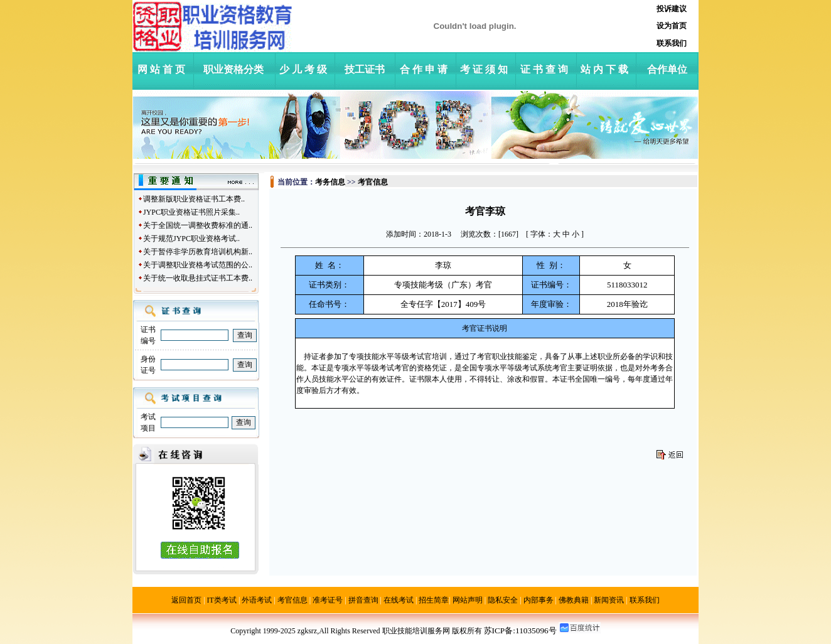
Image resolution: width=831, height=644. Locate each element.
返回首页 (186, 600)
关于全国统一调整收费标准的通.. (198, 225)
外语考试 (257, 600)
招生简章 (434, 600)
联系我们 (645, 600)
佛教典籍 (574, 600)
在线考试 (399, 600)
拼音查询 (363, 600)
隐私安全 (503, 600)
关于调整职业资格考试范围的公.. (198, 265)
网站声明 (468, 600)
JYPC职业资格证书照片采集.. (191, 212)
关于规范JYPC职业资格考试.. (191, 239)
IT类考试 (222, 600)
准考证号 (328, 600)
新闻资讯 (609, 600)
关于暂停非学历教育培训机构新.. (198, 252)
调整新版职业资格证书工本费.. (194, 199)
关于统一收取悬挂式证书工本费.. (198, 278)
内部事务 (539, 600)
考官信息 (292, 600)
